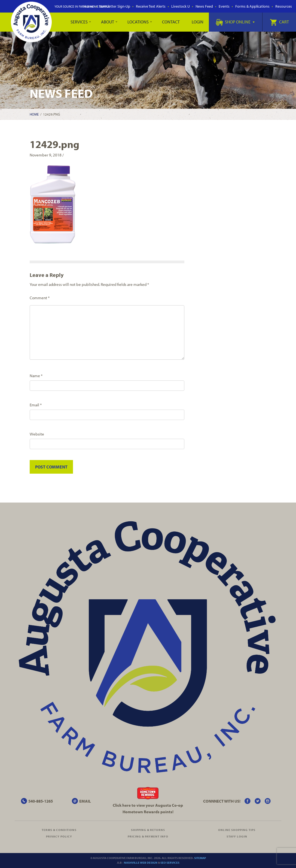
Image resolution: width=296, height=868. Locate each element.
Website (37, 434)
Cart (279, 22)
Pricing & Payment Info (148, 836)
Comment (40, 298)
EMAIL (85, 801)
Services (79, 22)
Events (224, 6)
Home (34, 114)
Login (198, 22)
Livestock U (181, 6)
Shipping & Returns (148, 830)
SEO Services (170, 863)
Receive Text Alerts (151, 6)
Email (36, 405)
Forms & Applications (252, 6)
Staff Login (237, 836)
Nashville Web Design (141, 863)
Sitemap (200, 858)
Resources (284, 6)
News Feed (204, 6)
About (108, 22)
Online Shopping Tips (237, 830)
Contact (171, 22)
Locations (138, 22)
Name (36, 376)
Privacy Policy (59, 836)
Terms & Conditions (59, 830)
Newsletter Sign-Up (115, 6)
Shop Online (235, 22)
